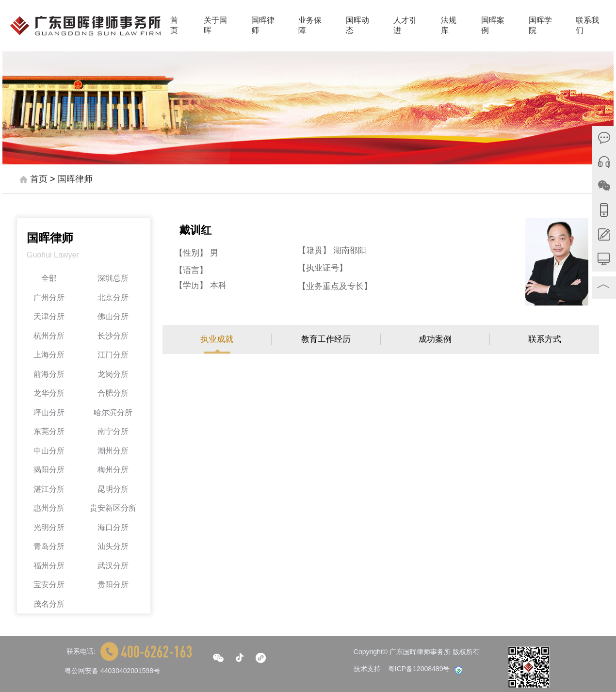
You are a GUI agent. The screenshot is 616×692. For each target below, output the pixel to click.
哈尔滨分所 (113, 412)
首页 (174, 25)
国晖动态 (357, 25)
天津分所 (49, 316)
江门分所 (113, 355)
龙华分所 (49, 393)
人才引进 (405, 25)
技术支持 (367, 669)
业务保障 (310, 25)
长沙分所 (113, 336)
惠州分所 (49, 508)
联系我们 (587, 25)
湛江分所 (49, 489)
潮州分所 (113, 451)
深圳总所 (113, 278)
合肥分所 (113, 393)
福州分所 (49, 566)
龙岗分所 (113, 374)
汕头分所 (113, 546)
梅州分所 (113, 470)
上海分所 (49, 355)
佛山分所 (113, 316)
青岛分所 (49, 546)
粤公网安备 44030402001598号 (112, 671)
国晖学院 (540, 25)
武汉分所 (113, 566)
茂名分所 (49, 604)
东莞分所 (49, 431)
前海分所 (49, 374)
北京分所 (113, 298)
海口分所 (113, 527)
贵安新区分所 (113, 508)
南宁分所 (113, 431)
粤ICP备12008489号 (419, 669)
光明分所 (49, 527)
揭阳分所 (49, 470)
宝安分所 (49, 585)
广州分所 (49, 298)
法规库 (449, 25)
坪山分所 (49, 412)
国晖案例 (493, 25)
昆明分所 (113, 489)
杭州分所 (49, 336)
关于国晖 (215, 25)
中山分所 (49, 451)
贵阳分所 (113, 585)
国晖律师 (263, 25)
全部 (49, 278)
